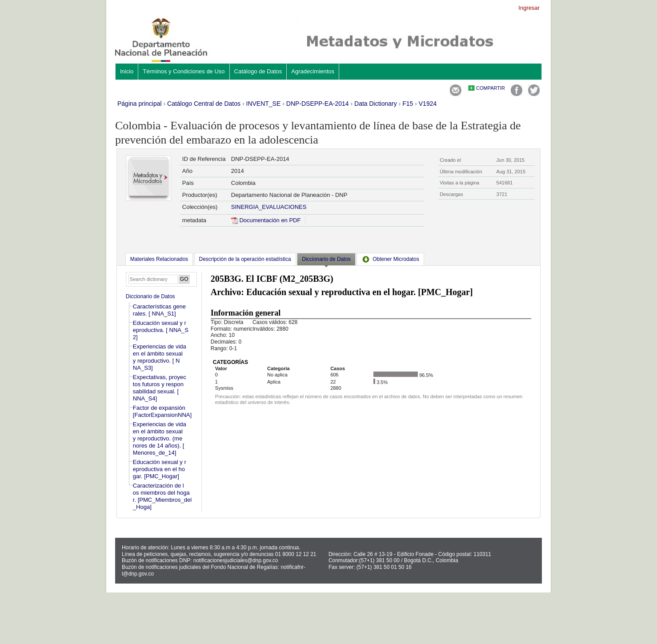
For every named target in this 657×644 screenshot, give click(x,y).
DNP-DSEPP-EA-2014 (318, 104)
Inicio (127, 71)
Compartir (491, 88)
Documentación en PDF (266, 220)
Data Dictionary (376, 104)
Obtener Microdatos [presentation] (390, 259)
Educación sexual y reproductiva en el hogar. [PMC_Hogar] (160, 469)
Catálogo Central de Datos (204, 104)
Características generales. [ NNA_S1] (159, 310)
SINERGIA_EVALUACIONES (269, 207)
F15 (408, 104)
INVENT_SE (264, 104)
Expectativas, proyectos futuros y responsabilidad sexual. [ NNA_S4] (160, 388)
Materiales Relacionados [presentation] (159, 259)
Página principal (140, 104)
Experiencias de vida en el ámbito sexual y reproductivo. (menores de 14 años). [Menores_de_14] (160, 438)
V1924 (428, 104)
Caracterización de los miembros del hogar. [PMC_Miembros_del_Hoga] (162, 496)
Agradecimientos (313, 71)
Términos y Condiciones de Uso (184, 71)
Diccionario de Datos (150, 296)
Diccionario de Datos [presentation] (326, 259)
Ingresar (529, 8)
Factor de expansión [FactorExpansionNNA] (162, 411)
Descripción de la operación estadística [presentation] (245, 259)
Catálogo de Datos (258, 71)
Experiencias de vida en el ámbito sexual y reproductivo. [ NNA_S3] (160, 357)
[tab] (159, 259)
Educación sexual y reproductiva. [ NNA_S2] (161, 330)
